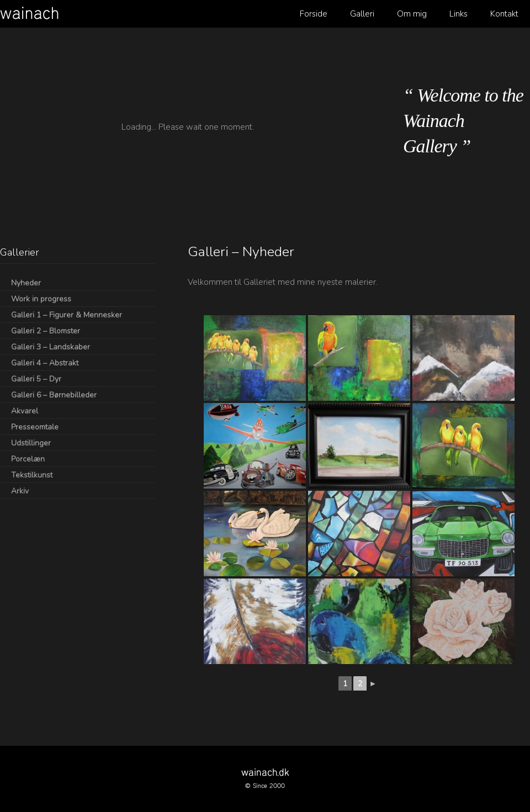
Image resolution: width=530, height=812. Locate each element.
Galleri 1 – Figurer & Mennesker (67, 315)
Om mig (412, 14)
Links (459, 14)
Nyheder (26, 283)
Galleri (362, 14)
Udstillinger (31, 443)
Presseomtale (35, 427)
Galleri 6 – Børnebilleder (54, 395)
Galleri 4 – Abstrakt (45, 363)
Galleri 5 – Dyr (36, 379)
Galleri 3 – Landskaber (51, 347)
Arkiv (20, 491)
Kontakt (504, 14)
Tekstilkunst (32, 475)
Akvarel (25, 411)
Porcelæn (28, 459)
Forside (314, 14)
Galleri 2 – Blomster (46, 331)
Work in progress (41, 299)
